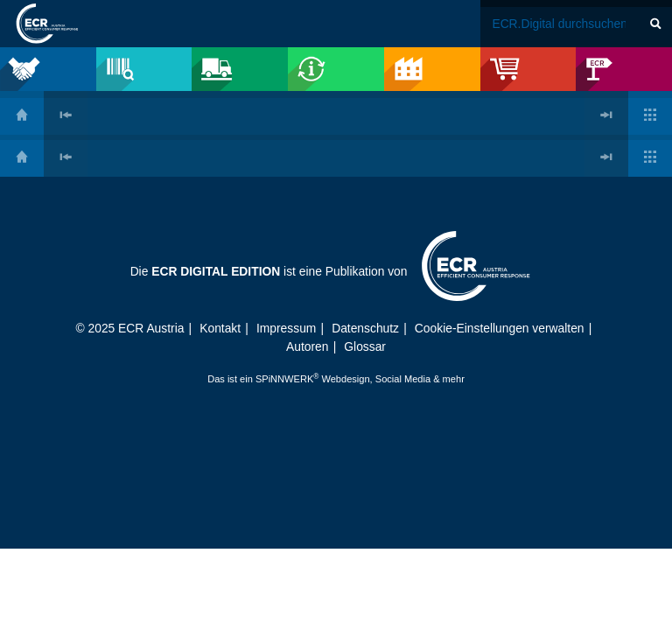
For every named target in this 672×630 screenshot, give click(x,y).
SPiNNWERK (284, 379)
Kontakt (220, 328)
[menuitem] (48, 69)
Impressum (286, 328)
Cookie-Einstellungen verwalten (500, 328)
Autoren (307, 346)
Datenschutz (365, 328)
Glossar (365, 346)
